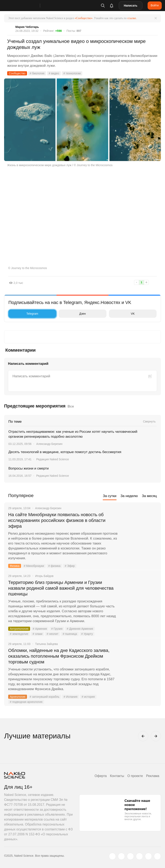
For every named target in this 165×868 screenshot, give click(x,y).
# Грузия (57, 629)
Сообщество (17, 73)
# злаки (37, 634)
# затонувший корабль (45, 697)
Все (71, 406)
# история (88, 697)
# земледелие (19, 634)
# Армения (40, 629)
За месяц (149, 496)
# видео (54, 73)
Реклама (153, 776)
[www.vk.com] (121, 856)
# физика (54, 566)
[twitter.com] (112, 856)
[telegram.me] (148, 856)
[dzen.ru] (139, 856)
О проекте (135, 776)
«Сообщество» (84, 18)
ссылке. (132, 18)
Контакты (117, 776)
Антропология (19, 629)
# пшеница (70, 634)
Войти (155, 5)
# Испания (71, 697)
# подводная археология (26, 702)
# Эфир (70, 566)
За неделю (129, 496)
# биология (37, 73)
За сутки (110, 496)
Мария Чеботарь (27, 27)
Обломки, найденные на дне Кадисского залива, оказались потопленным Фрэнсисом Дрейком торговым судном (59, 656)
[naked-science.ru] (157, 856)
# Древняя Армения (80, 629)
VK (123, 314)
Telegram (24, 314)
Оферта (101, 776)
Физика (15, 566)
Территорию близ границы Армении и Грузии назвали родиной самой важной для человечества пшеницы (61, 588)
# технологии (72, 73)
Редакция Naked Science (53, 459)
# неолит (53, 634)
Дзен (73, 314)
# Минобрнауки (34, 566)
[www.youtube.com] (130, 856)
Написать (131, 6)
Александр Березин (49, 444)
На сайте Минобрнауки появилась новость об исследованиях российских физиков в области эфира (57, 520)
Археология (18, 697)
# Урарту (87, 634)
